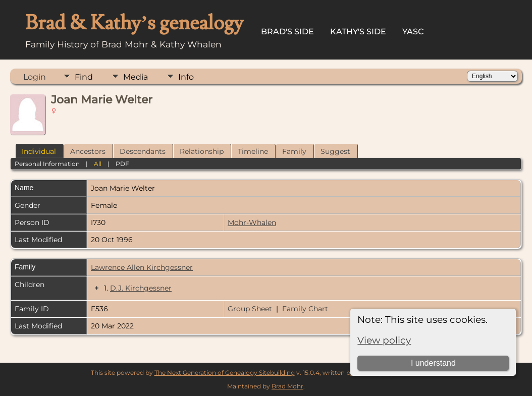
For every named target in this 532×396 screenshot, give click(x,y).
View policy (384, 340)
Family (294, 151)
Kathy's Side (358, 32)
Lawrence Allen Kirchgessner (142, 267)
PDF (122, 164)
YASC (413, 32)
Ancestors (88, 151)
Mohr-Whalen (252, 222)
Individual (39, 151)
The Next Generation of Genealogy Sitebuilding (225, 373)
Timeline (253, 151)
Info (186, 77)
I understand (433, 363)
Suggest (335, 151)
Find (84, 77)
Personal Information (47, 164)
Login (35, 77)
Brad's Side (287, 32)
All (98, 164)
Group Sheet (250, 309)
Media (136, 77)
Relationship (202, 151)
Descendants (143, 151)
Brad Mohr (287, 386)
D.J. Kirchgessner (141, 288)
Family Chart (305, 309)
